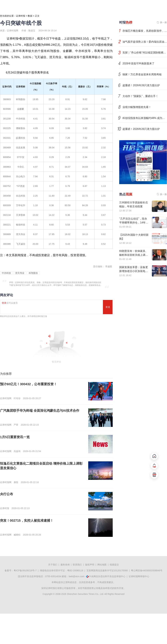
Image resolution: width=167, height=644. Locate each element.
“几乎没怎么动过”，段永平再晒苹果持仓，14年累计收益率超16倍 (134, 223)
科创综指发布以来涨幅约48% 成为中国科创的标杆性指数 (145, 118)
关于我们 (53, 565)
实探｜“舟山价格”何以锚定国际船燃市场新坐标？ (145, 53)
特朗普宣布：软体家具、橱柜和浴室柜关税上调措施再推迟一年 (134, 255)
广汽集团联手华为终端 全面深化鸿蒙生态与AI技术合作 (40, 411)
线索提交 (114, 565)
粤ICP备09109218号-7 (25, 570)
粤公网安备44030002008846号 (147, 570)
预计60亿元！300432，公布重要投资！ (28, 384)
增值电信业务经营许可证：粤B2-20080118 (61, 570)
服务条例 (65, 565)
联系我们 (77, 565)
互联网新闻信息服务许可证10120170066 (107, 570)
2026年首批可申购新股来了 (138, 63)
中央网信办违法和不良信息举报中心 (107, 576)
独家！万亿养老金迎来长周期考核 (142, 74)
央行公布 (7, 494)
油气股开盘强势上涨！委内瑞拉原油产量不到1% (145, 42)
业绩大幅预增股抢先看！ (137, 107)
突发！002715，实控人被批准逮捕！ (27, 520)
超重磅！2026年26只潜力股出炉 (141, 85)
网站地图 (102, 565)
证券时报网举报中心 (139, 576)
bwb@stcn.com (76, 576)
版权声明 (90, 565)
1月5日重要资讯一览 (15, 437)
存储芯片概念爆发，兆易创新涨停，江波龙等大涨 (145, 31)
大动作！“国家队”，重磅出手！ (140, 96)
